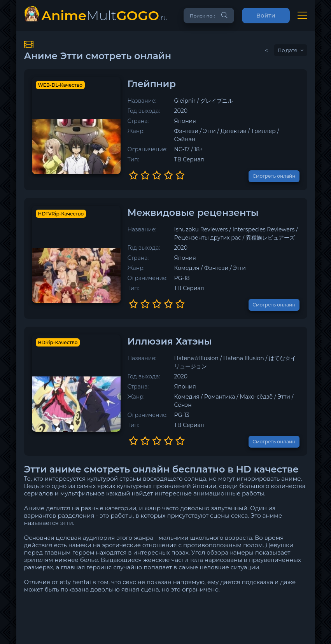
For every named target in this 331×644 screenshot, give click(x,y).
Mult (105, 15)
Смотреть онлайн (274, 168)
